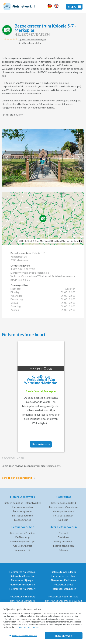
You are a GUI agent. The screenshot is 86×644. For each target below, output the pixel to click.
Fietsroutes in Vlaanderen (63, 507)
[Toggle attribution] (80, 241)
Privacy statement (63, 541)
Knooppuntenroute (63, 511)
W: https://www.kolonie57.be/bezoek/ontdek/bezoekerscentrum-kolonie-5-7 (43, 278)
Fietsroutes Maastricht (23, 584)
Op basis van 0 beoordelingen (32, 40)
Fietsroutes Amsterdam (23, 572)
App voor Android (23, 546)
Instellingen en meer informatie (23, 636)
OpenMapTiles (42, 241)
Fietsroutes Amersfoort (23, 589)
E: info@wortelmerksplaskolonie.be (30, 273)
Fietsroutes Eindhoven (63, 580)
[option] (43, 158)
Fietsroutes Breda (63, 584)
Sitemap (63, 550)
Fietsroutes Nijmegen (23, 580)
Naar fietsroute (41, 444)
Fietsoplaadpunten (23, 515)
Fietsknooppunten (23, 507)
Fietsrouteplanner (23, 511)
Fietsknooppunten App (23, 541)
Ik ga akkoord (64, 635)
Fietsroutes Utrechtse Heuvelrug (63, 601)
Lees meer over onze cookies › (27, 627)
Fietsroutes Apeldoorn (63, 572)
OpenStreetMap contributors (64, 241)
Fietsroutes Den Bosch (63, 589)
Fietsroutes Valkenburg (23, 596)
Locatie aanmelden (63, 546)
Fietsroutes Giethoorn (23, 601)
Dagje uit (63, 520)
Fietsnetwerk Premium (23, 533)
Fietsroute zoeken (63, 515)
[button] (74, 7)
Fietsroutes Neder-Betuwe (63, 596)
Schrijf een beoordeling (19, 478)
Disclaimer (63, 537)
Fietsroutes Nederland (63, 503)
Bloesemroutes (23, 520)
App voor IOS (23, 550)
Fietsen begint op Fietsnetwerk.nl (23, 503)
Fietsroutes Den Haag (63, 576)
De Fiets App (23, 537)
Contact (63, 533)
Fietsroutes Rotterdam (23, 576)
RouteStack (27, 241)
